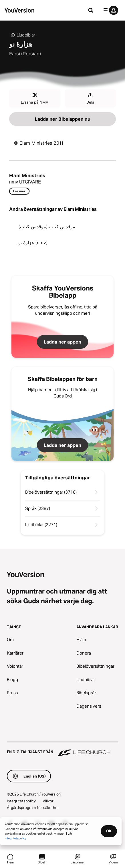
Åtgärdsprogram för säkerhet (33, 808)
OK (109, 831)
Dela (90, 98)
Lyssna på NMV (35, 98)
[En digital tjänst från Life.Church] (63, 749)
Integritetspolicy (21, 801)
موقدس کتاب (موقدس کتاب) (47, 227)
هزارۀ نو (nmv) (33, 243)
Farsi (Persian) (25, 54)
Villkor (48, 801)
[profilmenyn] (110, 10)
